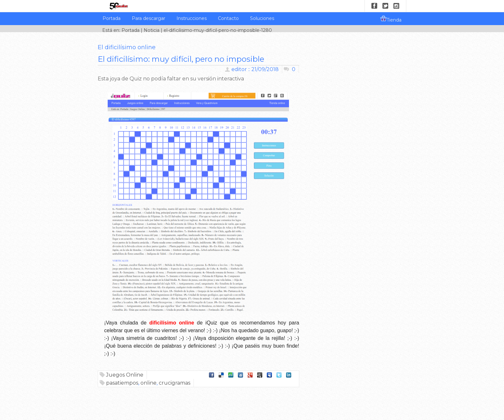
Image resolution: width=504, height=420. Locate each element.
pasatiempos (122, 383)
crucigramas (175, 383)
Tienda (391, 19)
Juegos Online (125, 375)
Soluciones (262, 18)
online (148, 383)
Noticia (152, 30)
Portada (112, 18)
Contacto (228, 18)
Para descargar (148, 18)
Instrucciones (192, 18)
